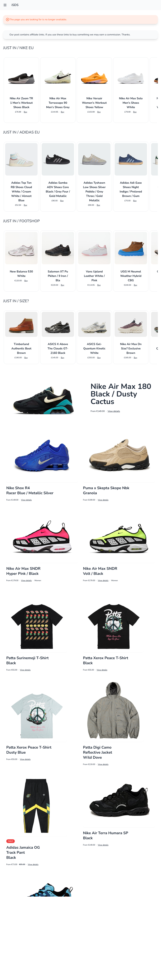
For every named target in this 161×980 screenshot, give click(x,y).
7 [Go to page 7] (109, 961)
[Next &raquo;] (158, 961)
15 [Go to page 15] (143, 961)
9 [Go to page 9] (122, 961)
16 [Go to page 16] (151, 961)
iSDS (15, 5)
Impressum (80, 973)
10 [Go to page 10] (129, 961)
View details (114, 411)
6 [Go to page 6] (102, 961)
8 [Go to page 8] (115, 961)
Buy (25, 112)
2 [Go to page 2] (76, 961)
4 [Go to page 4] (89, 961)
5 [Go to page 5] (96, 961)
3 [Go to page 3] (83, 961)
